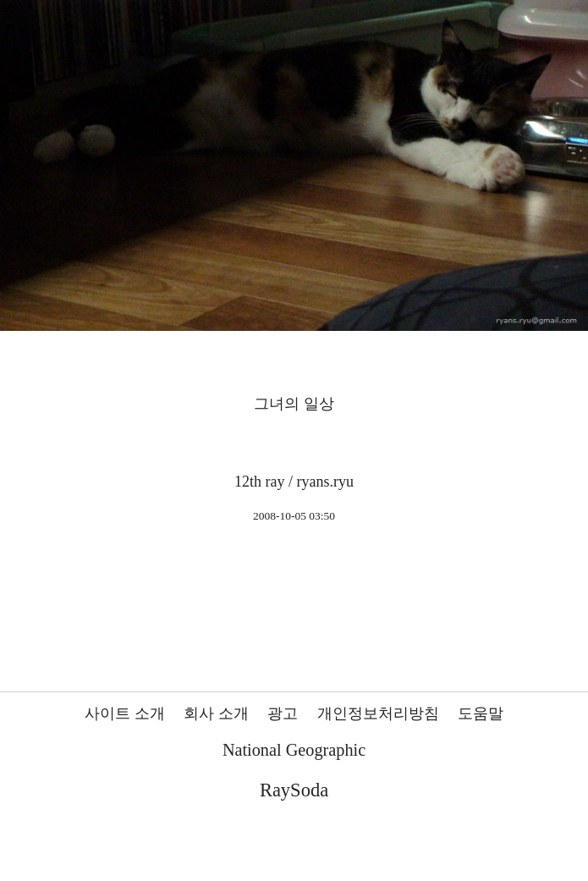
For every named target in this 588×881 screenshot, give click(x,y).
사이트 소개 (125, 713)
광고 (283, 713)
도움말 (481, 713)
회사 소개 (216, 713)
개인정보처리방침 (378, 713)
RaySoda (294, 790)
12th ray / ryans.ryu (294, 482)
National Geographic (294, 750)
